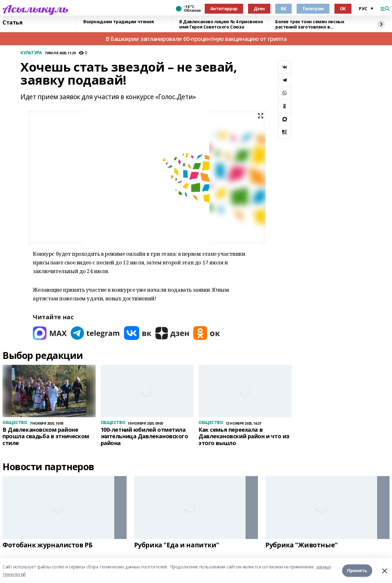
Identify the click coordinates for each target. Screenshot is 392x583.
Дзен (259, 9)
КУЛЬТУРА (31, 53)
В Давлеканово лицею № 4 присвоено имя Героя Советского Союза (221, 24)
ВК (283, 9)
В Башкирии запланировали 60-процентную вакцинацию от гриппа (196, 39)
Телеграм (313, 9)
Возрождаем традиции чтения (118, 22)
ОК (343, 9)
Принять (357, 570)
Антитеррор (224, 9)
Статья (12, 23)
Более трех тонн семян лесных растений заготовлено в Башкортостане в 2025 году (310, 24)
